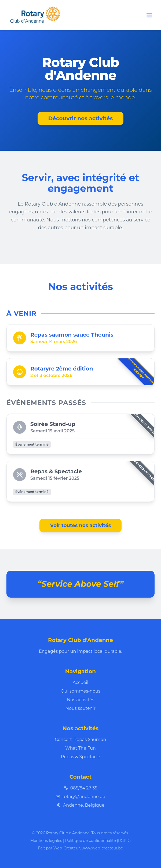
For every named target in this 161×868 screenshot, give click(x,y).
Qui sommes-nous (80, 691)
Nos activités (81, 700)
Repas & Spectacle (80, 757)
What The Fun (80, 748)
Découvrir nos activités (80, 118)
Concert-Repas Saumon (81, 740)
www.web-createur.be (102, 848)
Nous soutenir (80, 708)
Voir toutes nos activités (81, 525)
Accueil (80, 682)
